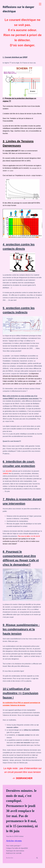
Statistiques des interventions (15, 851)
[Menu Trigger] (40, 4)
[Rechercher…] (21, 858)
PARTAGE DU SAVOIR (14, 853)
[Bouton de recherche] (37, 858)
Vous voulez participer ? (14, 846)
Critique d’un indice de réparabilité (17, 848)
